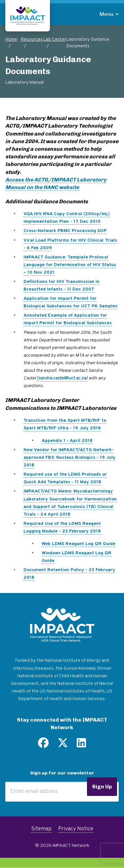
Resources (32, 39)
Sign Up (102, 787)
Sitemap (41, 829)
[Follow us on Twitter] (63, 745)
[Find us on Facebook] (43, 745)
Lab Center (55, 39)
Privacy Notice (76, 829)
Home (11, 39)
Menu (107, 14)
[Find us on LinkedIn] (81, 745)
